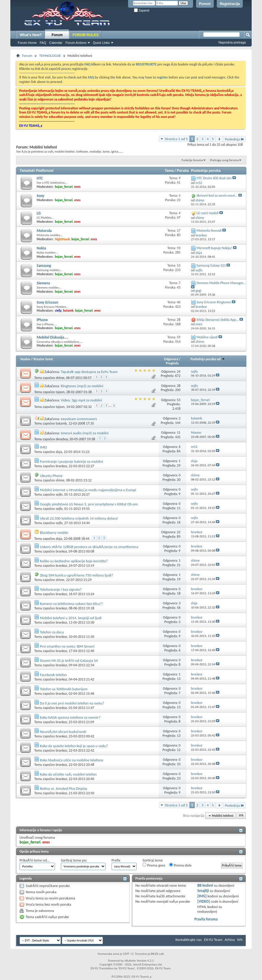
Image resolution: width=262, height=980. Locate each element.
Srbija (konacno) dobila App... (217, 320)
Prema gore (154, 865)
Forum (57, 35)
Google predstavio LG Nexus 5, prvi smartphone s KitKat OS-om (89, 504)
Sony (41, 196)
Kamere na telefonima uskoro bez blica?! (72, 604)
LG (39, 213)
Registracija (230, 4)
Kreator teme (43, 359)
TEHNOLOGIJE (50, 56)
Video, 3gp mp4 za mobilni (82, 400)
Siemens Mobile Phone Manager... (221, 283)
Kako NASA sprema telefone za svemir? (70, 717)
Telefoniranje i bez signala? (61, 589)
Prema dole (180, 865)
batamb (61, 423)
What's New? (31, 35)
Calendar (56, 43)
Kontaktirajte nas (189, 940)
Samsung (44, 266)
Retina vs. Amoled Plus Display (64, 788)
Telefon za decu (52, 632)
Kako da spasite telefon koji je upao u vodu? (74, 746)
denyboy (62, 439)
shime (60, 378)
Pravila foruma (206, 919)
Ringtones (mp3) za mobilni (82, 386)
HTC (40, 178)
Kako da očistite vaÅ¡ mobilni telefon (68, 774)
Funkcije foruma (192, 160)
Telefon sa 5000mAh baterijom (64, 689)
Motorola (44, 231)
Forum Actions (76, 43)
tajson (60, 392)
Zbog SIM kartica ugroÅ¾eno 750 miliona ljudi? (77, 575)
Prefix (116, 860)
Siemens (43, 283)
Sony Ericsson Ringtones (214, 302)
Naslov (25, 359)
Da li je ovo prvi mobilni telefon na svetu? (72, 703)
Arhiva (230, 940)
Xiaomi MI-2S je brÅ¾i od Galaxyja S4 (69, 660)
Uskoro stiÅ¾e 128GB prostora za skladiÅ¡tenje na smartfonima (89, 547)
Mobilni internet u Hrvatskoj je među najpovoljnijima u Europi (88, 490)
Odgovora (171, 359)
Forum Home (27, 43)
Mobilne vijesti (207, 337)
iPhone (42, 320)
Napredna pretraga (232, 42)
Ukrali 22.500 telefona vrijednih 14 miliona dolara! (79, 518)
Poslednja (234, 139)
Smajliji (203, 891)
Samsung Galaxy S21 (211, 265)
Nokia (41, 248)
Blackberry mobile (54, 533)
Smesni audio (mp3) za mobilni (85, 433)
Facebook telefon (53, 675)
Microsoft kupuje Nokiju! (214, 248)
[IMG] (202, 896)
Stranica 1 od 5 (176, 139)
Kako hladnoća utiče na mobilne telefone (72, 760)
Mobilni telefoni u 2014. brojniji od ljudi (71, 618)
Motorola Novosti (209, 230)
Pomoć (205, 4)
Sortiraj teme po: (74, 860)
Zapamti (142, 11)
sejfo (59, 494)
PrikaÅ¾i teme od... (35, 860)
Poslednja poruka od (208, 359)
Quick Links (101, 43)
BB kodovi (205, 885)
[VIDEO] (204, 901)
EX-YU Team (213, 940)
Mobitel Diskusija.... (52, 337)
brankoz (61, 466)
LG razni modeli (207, 213)
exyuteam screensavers (79, 419)
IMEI (43, 447)
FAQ (43, 43)
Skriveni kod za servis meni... (217, 196)
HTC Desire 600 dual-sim (214, 178)
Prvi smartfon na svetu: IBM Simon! (67, 646)
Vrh (241, 816)
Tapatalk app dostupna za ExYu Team (89, 372)
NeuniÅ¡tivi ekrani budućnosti (63, 732)
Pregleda (172, 363)
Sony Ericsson (47, 302)
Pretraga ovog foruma (224, 160)
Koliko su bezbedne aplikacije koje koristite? (74, 561)
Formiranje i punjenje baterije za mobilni (71, 461)
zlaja (59, 452)
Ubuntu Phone (51, 476)
